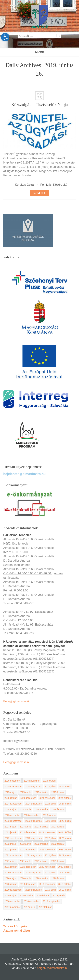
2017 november (12, 907)
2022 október (65, 832)
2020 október (65, 867)
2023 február (58, 827)
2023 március (41, 827)
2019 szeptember (13, 890)
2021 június (65, 855)
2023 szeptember (13, 821)
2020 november (47, 867)
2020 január (11, 884)
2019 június (65, 890)
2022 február (58, 844)
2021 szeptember (13, 855)
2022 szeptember (13, 838)
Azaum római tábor (17, 931)
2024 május (10, 809)
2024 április (25, 809)
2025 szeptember (13, 786)
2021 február (58, 861)
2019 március (26, 896)
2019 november (47, 884)
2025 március (41, 792)
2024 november (47, 798)
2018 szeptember (52, 901)
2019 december (28, 884)
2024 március (41, 809)
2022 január (11, 850)
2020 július (50, 873)
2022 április (25, 844)
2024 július (50, 804)
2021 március (41, 861)
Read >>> (39, 193)
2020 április (25, 878)
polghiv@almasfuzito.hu (53, 968)
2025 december (12, 781)
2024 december (28, 798)
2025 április (25, 792)
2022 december (28, 832)
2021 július (50, 855)
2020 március (41, 878)
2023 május (10, 827)
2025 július (50, 786)
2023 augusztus (33, 821)
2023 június (65, 821)
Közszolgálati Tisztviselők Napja (39, 105)
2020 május (10, 878)
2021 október (65, 850)
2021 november (47, 850)
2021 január (11, 867)
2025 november (32, 781)
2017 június (29, 907)
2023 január (11, 832)
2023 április (25, 827)
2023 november (32, 815)
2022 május (10, 844)
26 (40, 98)
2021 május (10, 861)
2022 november (47, 832)
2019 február (43, 896)
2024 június (65, 804)
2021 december (28, 850)
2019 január (59, 896)
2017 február (45, 907)
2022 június (65, 838)
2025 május (10, 792)
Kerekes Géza (24, 185)
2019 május (10, 896)
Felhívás (46, 185)
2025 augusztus (33, 786)
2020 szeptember (13, 873)
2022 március (41, 844)
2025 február (58, 792)
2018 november (32, 901)
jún (39, 94)
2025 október (50, 781)
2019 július (50, 890)
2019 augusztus (33, 890)
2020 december (28, 867)
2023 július (50, 821)
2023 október (50, 815)
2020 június (65, 873)
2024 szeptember (13, 804)
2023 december (12, 815)
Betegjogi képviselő (16, 701)
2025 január (11, 798)
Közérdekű (60, 185)
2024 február (58, 809)
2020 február (58, 878)
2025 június (65, 786)
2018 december (12, 901)
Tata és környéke (15, 926)
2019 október (65, 884)
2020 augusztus (33, 873)
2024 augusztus (33, 804)
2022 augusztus (33, 838)
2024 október (65, 798)
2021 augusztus (33, 855)
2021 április (25, 861)
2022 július (50, 838)
